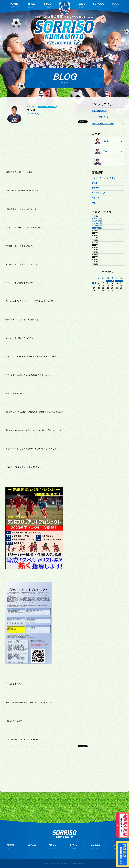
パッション (96, 198)
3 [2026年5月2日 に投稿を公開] (117, 281)
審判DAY (96, 188)
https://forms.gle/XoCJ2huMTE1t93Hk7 (22, 739)
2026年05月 (97, 218)
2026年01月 (97, 228)
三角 (100, 151)
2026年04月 (97, 221)
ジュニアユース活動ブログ (103, 124)
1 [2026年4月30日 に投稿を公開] (108, 281)
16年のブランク (98, 193)
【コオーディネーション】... (104, 178)
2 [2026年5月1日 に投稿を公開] (112, 281)
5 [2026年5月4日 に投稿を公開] (94, 283)
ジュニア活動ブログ (100, 117)
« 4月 (94, 293)
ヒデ (100, 161)
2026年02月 (97, 226)
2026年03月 (97, 223)
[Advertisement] (47, 147)
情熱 (94, 203)
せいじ (101, 141)
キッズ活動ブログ (99, 111)
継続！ (95, 183)
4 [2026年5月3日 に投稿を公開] (121, 281)
